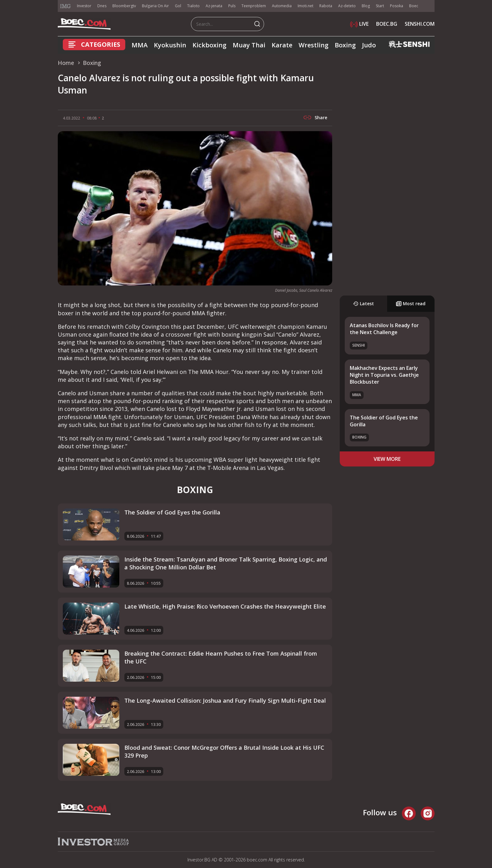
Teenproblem (254, 6)
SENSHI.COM (420, 24)
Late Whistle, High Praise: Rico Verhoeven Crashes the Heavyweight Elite (225, 606)
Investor (84, 6)
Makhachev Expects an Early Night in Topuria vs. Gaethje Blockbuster (384, 375)
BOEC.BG (387, 24)
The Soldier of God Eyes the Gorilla (172, 512)
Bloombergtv (124, 6)
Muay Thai (249, 45)
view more (387, 459)
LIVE (359, 24)
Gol (178, 6)
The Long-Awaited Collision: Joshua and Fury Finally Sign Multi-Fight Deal (225, 700)
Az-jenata (214, 6)
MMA (140, 45)
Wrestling (314, 45)
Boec (414, 6)
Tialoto (193, 6)
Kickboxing (209, 45)
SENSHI (359, 345)
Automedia (282, 6)
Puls (232, 6)
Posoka (397, 6)
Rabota (326, 6)
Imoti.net (305, 6)
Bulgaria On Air (155, 6)
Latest (363, 304)
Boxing (345, 45)
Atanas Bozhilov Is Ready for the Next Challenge (384, 329)
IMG (66, 6)
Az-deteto (347, 6)
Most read (411, 304)
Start (380, 6)
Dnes (102, 6)
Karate (282, 45)
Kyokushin (170, 45)
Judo (369, 45)
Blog (366, 6)
